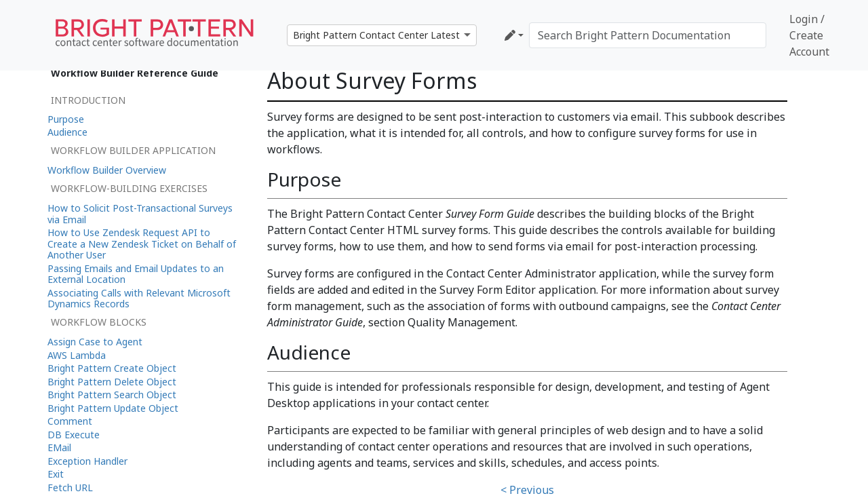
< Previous (527, 490)
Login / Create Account (809, 35)
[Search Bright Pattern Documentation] (648, 35)
